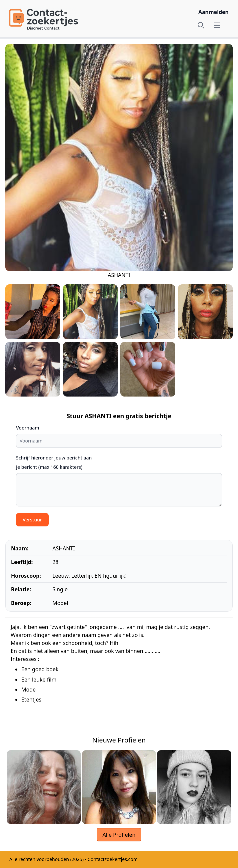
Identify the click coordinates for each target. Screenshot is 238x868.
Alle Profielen (119, 835)
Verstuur (32, 520)
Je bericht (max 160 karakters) (49, 467)
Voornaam (27, 428)
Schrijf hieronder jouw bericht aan (54, 458)
